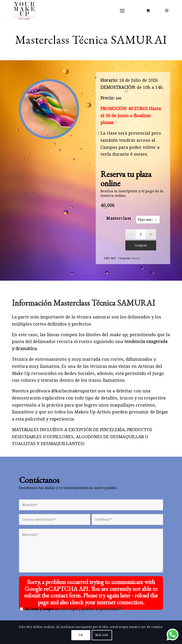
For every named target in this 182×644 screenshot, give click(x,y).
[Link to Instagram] (167, 11)
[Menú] (122, 11)
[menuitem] (123, 11)
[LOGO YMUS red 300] (24, 11)
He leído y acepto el (73, 609)
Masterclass (119, 218)
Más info (102, 635)
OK (81, 635)
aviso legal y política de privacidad (89, 609)
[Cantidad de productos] (141, 234)
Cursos (136, 258)
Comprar (141, 245)
